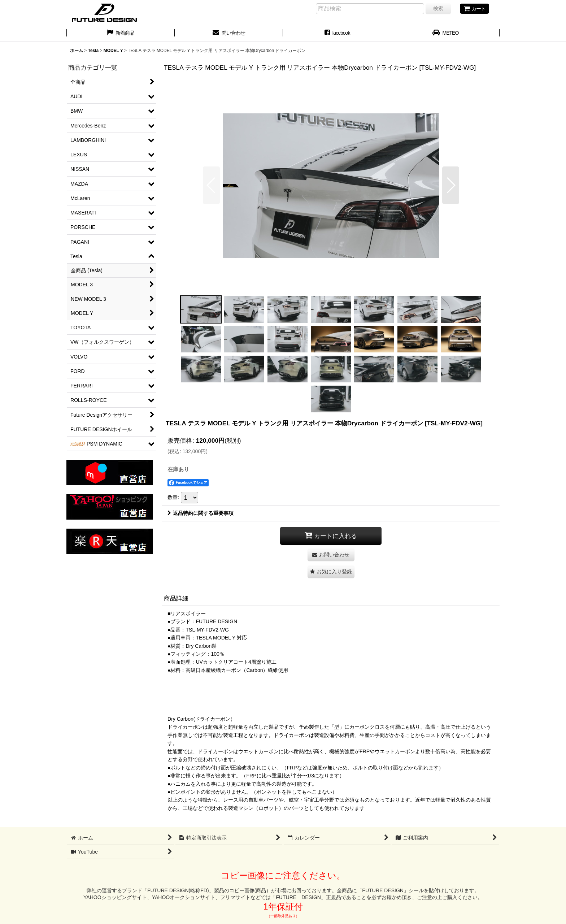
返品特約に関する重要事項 (201, 513)
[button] (211, 185)
